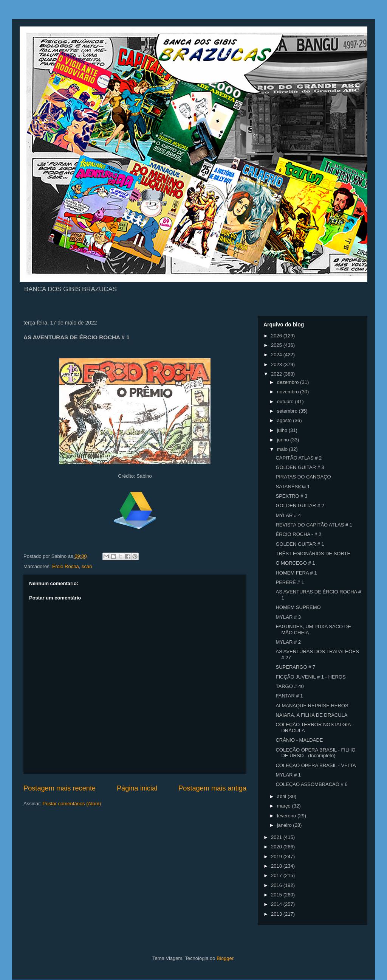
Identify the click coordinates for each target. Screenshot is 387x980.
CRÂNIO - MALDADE (299, 740)
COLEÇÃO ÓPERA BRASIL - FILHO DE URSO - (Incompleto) (315, 753)
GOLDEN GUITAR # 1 (300, 544)
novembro (289, 392)
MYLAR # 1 (288, 775)
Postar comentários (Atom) (72, 804)
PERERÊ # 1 (290, 582)
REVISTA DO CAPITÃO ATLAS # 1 (314, 525)
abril (282, 796)
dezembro (289, 382)
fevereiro (287, 816)
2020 (277, 847)
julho (283, 430)
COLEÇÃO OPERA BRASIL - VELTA (316, 765)
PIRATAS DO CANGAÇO (303, 477)
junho (284, 440)
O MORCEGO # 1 (295, 563)
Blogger (225, 958)
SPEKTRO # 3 (291, 496)
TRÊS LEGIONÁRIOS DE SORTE (313, 554)
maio (283, 449)
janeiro (285, 825)
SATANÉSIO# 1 (293, 487)
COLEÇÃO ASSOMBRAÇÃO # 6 (311, 784)
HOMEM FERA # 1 (296, 573)
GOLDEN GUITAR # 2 (300, 506)
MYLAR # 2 (288, 642)
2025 (277, 345)
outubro (286, 401)
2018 (277, 866)
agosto (285, 420)
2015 (277, 895)
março (285, 806)
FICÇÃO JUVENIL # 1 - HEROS (310, 677)
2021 (277, 837)
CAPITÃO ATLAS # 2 (299, 458)
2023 (277, 364)
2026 (277, 336)
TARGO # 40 (289, 686)
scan (87, 566)
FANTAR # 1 (289, 696)
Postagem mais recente (60, 788)
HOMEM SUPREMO (298, 607)
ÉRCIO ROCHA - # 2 (298, 534)
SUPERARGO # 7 (295, 667)
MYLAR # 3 (288, 617)
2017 (277, 875)
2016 (277, 885)
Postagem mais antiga (212, 788)
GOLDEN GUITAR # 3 (300, 467)
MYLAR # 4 (288, 515)
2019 (277, 857)
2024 (277, 355)
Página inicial (137, 788)
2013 (277, 914)
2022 (277, 374)
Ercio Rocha (66, 566)
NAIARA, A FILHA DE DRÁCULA (311, 715)
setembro (288, 411)
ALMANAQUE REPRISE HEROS (312, 706)
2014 (277, 904)
